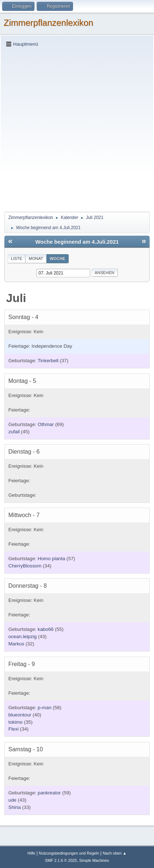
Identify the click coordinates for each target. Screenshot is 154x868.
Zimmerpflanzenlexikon (48, 23)
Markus (16, 644)
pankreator (49, 793)
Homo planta (52, 559)
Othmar (46, 424)
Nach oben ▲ (115, 853)
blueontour (20, 715)
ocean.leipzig (23, 636)
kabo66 (46, 629)
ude (12, 800)
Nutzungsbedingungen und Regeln (69, 853)
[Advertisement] (77, 129)
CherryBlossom (25, 566)
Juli (16, 298)
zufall (14, 432)
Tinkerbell (48, 361)
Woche (58, 259)
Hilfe (31, 853)
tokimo (15, 722)
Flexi (13, 729)
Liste (17, 259)
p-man (45, 708)
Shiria (15, 807)
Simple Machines (94, 860)
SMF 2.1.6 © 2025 (61, 860)
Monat (36, 259)
